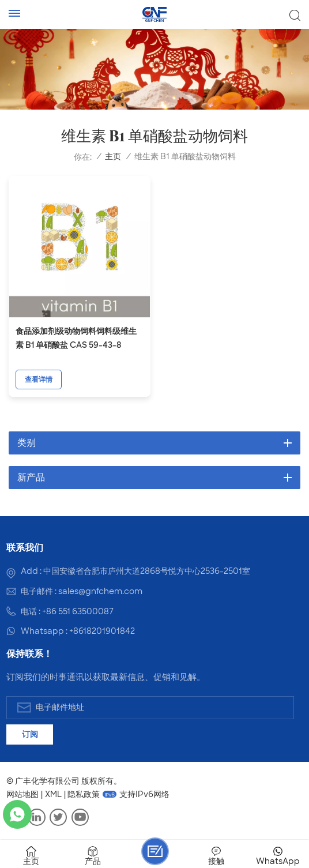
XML (53, 794)
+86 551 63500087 (78, 611)
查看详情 (39, 379)
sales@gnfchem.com (100, 591)
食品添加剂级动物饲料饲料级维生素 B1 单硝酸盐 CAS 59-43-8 (76, 338)
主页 (113, 157)
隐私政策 (84, 794)
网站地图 (22, 794)
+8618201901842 (102, 631)
